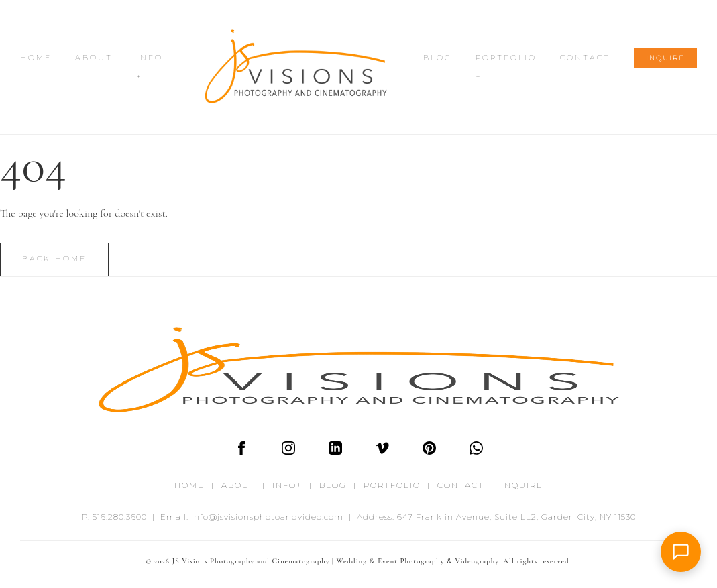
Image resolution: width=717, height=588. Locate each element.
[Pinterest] (429, 451)
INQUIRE (665, 58)
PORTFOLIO (392, 485)
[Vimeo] (382, 451)
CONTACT (585, 58)
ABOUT (94, 58)
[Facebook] (241, 451)
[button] (681, 552)
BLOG (438, 58)
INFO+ (287, 485)
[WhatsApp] (476, 451)
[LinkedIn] (335, 451)
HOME (36, 58)
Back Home (54, 259)
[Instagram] (288, 451)
